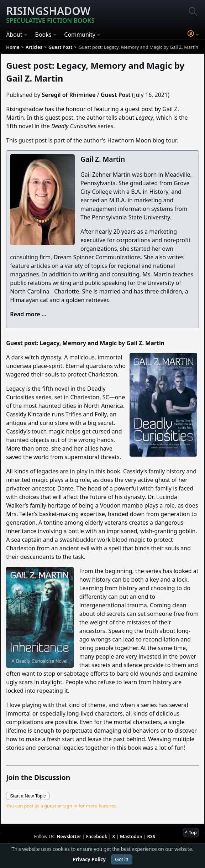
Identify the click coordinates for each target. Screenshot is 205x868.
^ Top (191, 832)
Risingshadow (50, 14)
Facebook (97, 836)
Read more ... (28, 314)
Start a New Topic (28, 796)
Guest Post (116, 95)
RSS (151, 836)
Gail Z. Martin (103, 159)
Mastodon (131, 836)
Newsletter (69, 836)
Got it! (122, 859)
